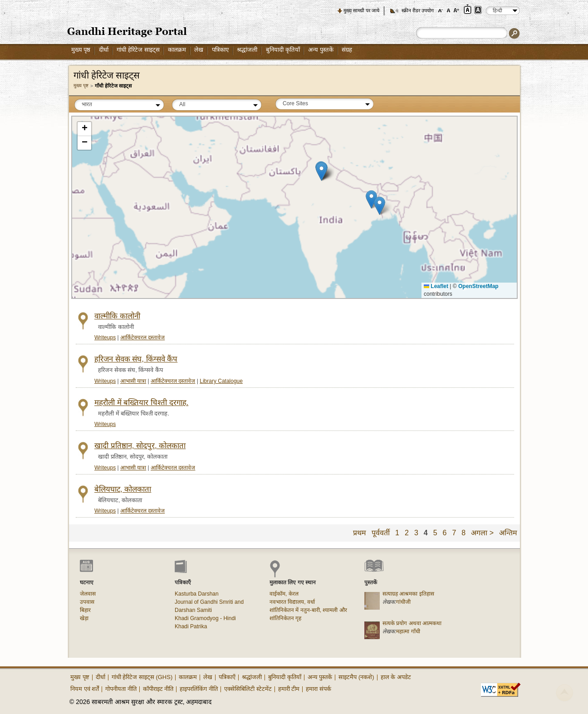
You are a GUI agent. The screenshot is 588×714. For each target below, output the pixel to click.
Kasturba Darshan (197, 594)
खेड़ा (84, 618)
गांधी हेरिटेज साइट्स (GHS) (142, 677)
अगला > (482, 533)
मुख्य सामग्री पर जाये (361, 10)
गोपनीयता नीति (121, 689)
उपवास (87, 602)
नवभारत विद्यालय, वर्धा (292, 602)
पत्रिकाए (220, 50)
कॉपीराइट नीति (158, 689)
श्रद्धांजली (247, 50)
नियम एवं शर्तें (85, 689)
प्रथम (360, 533)
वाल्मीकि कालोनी (117, 316)
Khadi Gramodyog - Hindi (205, 618)
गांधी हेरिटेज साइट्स (138, 50)
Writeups (105, 337)
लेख (199, 50)
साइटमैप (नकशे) (356, 677)
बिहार (85, 610)
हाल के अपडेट (396, 677)
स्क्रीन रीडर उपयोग (418, 10)
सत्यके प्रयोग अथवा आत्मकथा (412, 623)
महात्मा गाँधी (408, 631)
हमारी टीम (289, 689)
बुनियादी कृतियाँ (283, 50)
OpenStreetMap (478, 286)
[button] (321, 172)
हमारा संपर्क (318, 689)
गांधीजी (403, 602)
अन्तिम (508, 533)
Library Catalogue (221, 381)
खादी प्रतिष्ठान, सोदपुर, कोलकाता (140, 446)
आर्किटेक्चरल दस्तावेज (142, 337)
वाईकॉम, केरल (284, 594)
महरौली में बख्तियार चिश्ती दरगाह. (141, 403)
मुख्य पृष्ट (81, 86)
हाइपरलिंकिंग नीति (199, 689)
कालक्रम (177, 50)
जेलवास (88, 594)
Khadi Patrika (191, 626)
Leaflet (436, 286)
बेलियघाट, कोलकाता (123, 489)
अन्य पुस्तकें (321, 50)
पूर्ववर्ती (381, 533)
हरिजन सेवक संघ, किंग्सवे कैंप (136, 359)
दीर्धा (104, 50)
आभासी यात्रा (133, 381)
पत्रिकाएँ (227, 677)
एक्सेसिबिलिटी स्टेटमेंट (248, 689)
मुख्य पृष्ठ (81, 50)
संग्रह (347, 50)
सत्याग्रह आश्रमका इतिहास (408, 594)
